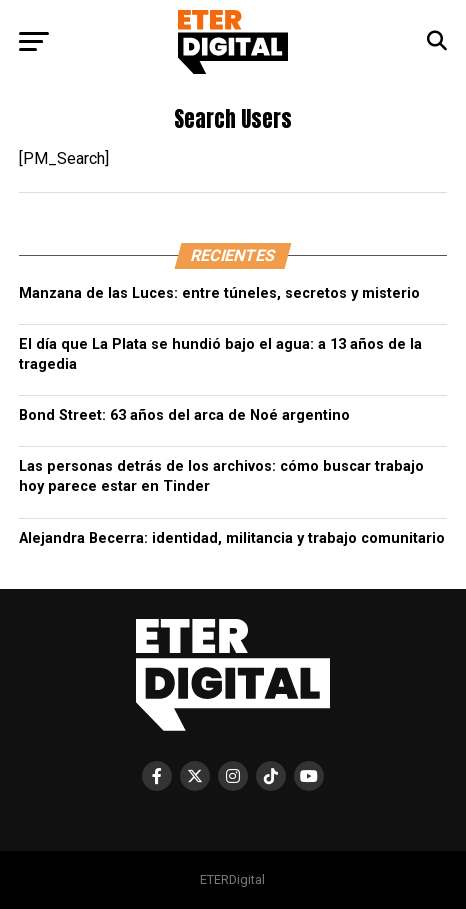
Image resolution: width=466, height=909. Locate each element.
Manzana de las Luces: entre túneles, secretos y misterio (219, 293)
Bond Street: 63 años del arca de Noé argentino (186, 415)
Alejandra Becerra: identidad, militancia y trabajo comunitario (232, 538)
